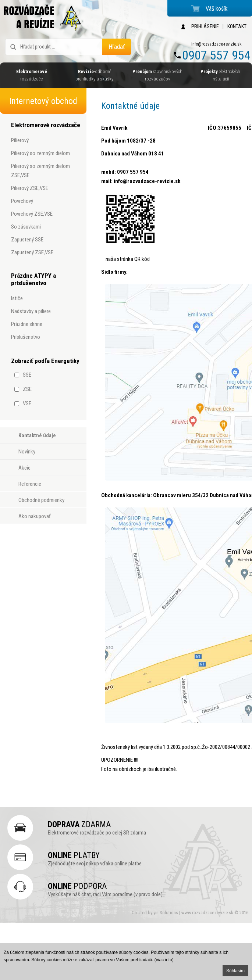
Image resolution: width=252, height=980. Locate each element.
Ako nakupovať (35, 516)
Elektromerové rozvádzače (46, 125)
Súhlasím (235, 971)
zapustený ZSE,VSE (32, 252)
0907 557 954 (216, 55)
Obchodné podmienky (41, 500)
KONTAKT (237, 26)
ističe (17, 298)
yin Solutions (166, 913)
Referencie (30, 484)
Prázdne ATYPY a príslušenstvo (33, 279)
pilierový (20, 140)
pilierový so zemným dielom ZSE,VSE (40, 171)
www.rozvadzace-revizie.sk (207, 913)
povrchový (22, 201)
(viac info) (164, 960)
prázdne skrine (27, 324)
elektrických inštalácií (220, 75)
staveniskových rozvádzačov (157, 75)
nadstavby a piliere (31, 311)
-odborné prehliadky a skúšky (94, 75)
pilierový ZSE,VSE (30, 188)
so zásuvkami (26, 227)
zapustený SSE (27, 240)
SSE (27, 375)
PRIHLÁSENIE (205, 26)
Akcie (24, 468)
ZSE (27, 389)
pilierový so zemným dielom (40, 153)
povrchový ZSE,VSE (32, 214)
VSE (27, 403)
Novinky (27, 452)
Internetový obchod (43, 101)
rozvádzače (32, 75)
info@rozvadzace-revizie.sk (216, 44)
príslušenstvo (26, 337)
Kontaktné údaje (37, 435)
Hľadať (117, 47)
